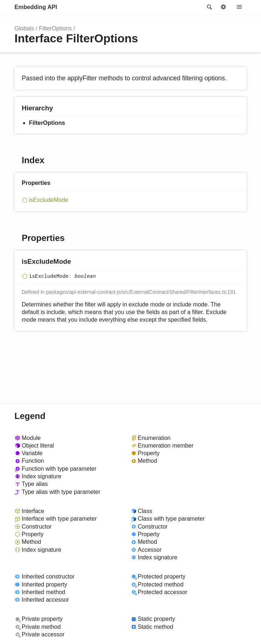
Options (223, 7)
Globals (24, 28)
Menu (239, 7)
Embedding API (36, 7)
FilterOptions (56, 28)
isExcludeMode (49, 200)
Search (209, 7)
